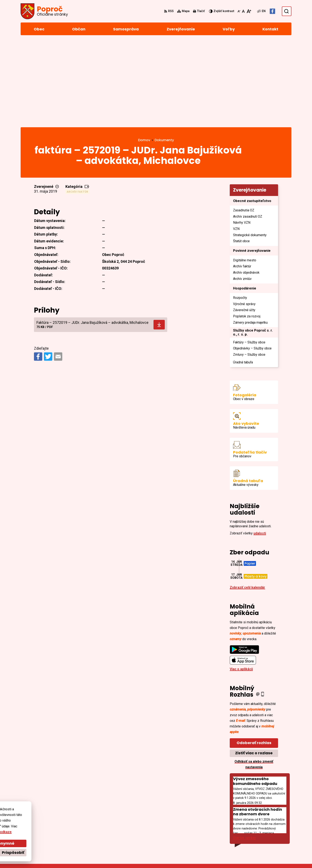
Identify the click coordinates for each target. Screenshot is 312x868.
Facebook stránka (269, 838)
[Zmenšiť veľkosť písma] (239, 11)
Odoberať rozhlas (254, 657)
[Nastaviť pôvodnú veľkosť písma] (243, 11)
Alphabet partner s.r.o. (78, 857)
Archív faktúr (77, 106)
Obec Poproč (133, 857)
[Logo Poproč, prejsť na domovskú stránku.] (44, 11)
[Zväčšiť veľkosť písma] (249, 11)
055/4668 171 (265, 828)
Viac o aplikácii (241, 584)
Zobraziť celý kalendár (247, 502)
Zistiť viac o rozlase (254, 668)
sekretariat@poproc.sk (273, 833)
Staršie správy (244, 752)
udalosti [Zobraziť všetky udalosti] (260, 448)
